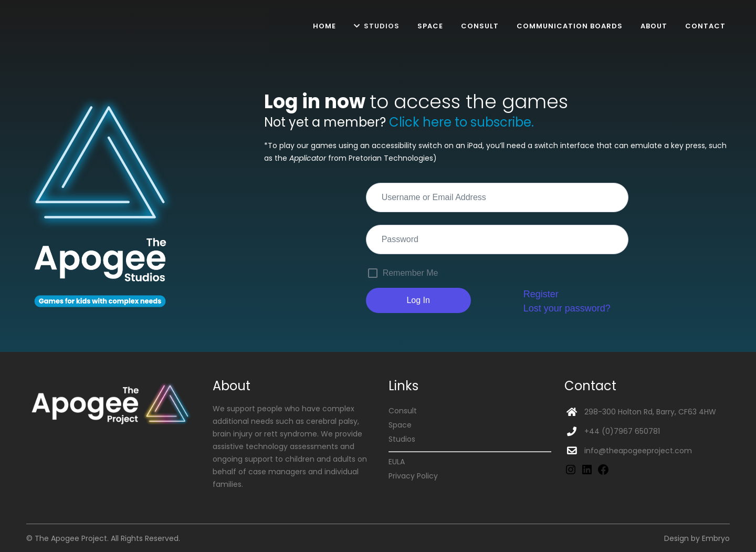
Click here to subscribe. (461, 122)
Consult (403, 411)
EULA (397, 462)
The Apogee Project (71, 538)
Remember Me (411, 273)
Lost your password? (567, 308)
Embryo (716, 538)
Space (400, 425)
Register (541, 294)
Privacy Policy (413, 476)
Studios (402, 439)
